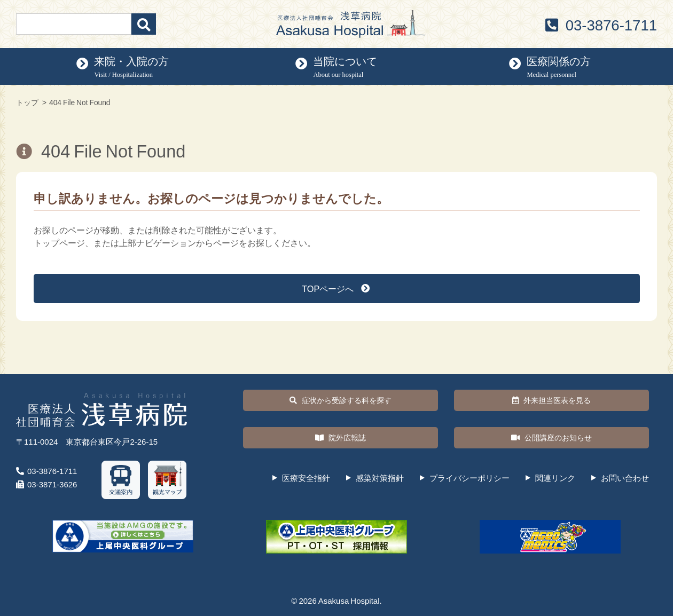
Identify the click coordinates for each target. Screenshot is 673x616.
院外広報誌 (341, 437)
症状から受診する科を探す (341, 400)
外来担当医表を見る (551, 400)
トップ (27, 102)
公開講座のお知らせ (551, 437)
